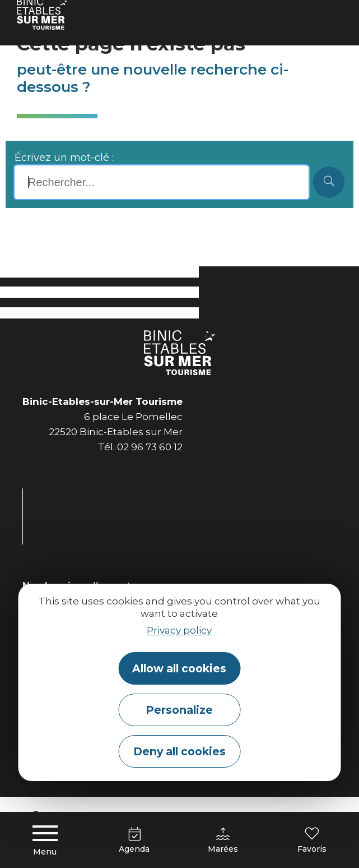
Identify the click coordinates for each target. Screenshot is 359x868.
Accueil (32, 14)
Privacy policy (179, 630)
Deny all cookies (179, 751)
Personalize (179, 710)
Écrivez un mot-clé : (64, 158)
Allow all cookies (179, 668)
